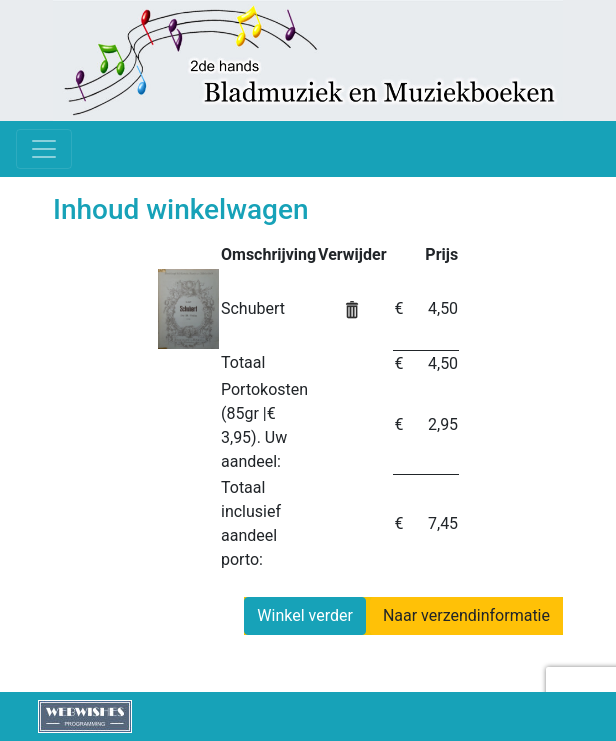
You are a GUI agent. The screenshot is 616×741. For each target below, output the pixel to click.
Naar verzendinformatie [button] (466, 615)
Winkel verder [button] (305, 615)
